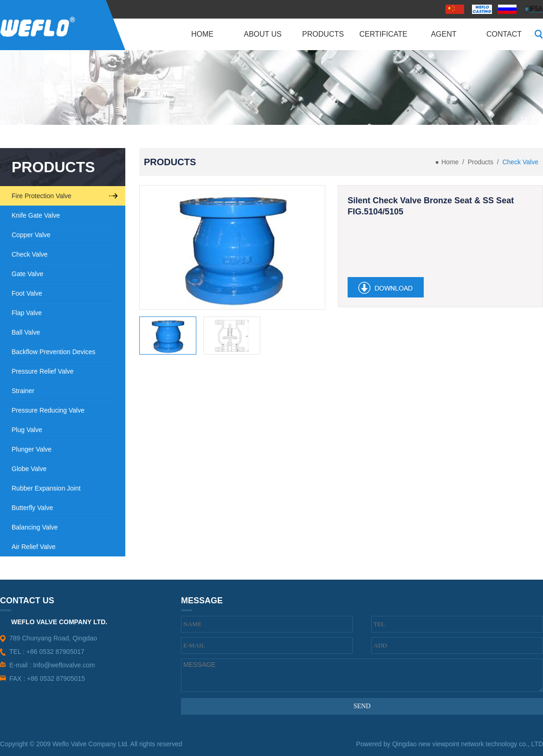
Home (450, 162)
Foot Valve (27, 293)
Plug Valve (27, 430)
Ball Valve (26, 332)
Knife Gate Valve (36, 215)
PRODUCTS (53, 167)
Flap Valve (27, 313)
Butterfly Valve (32, 508)
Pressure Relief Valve (43, 371)
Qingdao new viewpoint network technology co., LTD (468, 744)
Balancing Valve (35, 527)
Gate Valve (27, 274)
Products (481, 162)
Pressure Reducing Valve (48, 410)
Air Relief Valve (34, 547)
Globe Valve (29, 469)
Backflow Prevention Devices (54, 352)
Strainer (23, 391)
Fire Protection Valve (42, 196)
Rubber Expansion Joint (46, 488)
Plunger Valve (32, 449)
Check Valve (30, 254)
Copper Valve (31, 235)
